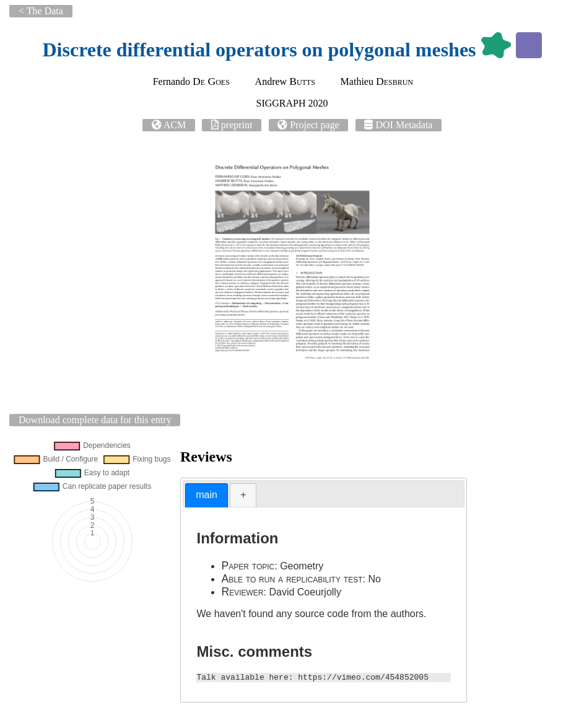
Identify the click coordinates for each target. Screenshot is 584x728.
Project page (315, 125)
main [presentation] (207, 495)
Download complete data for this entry (95, 420)
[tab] (207, 495)
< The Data (41, 11)
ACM (175, 125)
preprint (237, 125)
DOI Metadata (404, 125)
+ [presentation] (243, 495)
